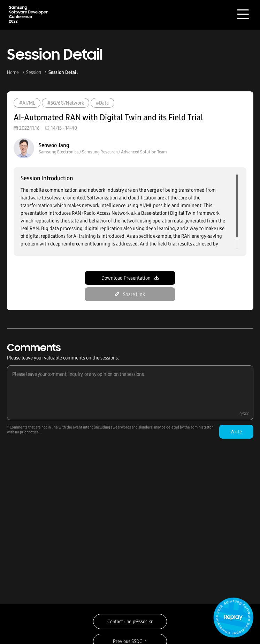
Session (34, 72)
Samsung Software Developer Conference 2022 (28, 14)
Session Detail (63, 72)
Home (13, 72)
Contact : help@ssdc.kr (130, 622)
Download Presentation (130, 278)
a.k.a (135, 213)
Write (236, 432)
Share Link (130, 294)
